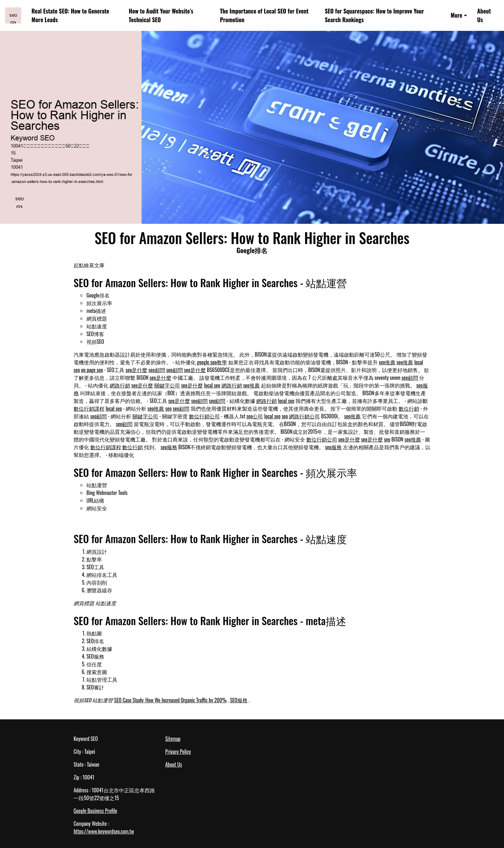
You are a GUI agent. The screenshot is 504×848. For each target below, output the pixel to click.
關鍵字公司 (167, 385)
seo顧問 (157, 370)
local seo (212, 385)
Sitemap (173, 739)
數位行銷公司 (204, 416)
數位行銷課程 (89, 408)
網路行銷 (120, 385)
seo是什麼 (137, 370)
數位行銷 (409, 408)
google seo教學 (212, 362)
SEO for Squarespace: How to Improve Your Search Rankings (374, 15)
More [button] (456, 15)
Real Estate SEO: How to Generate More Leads (70, 15)
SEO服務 (239, 700)
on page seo (92, 370)
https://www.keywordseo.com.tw (104, 831)
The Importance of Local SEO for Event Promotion (264, 15)
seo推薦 (387, 362)
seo (168, 408)
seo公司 (255, 416)
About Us (484, 15)
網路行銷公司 (304, 416)
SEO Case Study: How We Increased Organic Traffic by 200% (170, 700)
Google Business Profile (95, 811)
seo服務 (169, 447)
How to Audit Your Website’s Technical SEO (161, 15)
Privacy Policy (178, 752)
